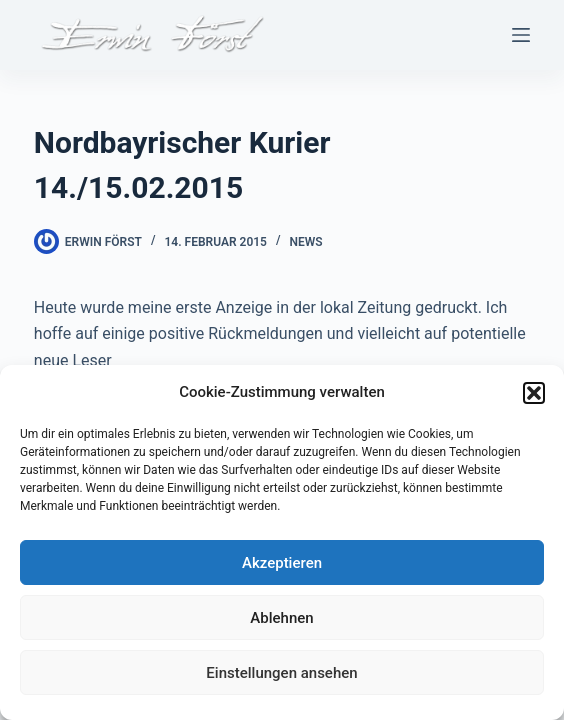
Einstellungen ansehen (281, 673)
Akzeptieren (282, 563)
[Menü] (521, 35)
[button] (534, 393)
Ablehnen (281, 618)
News (306, 242)
